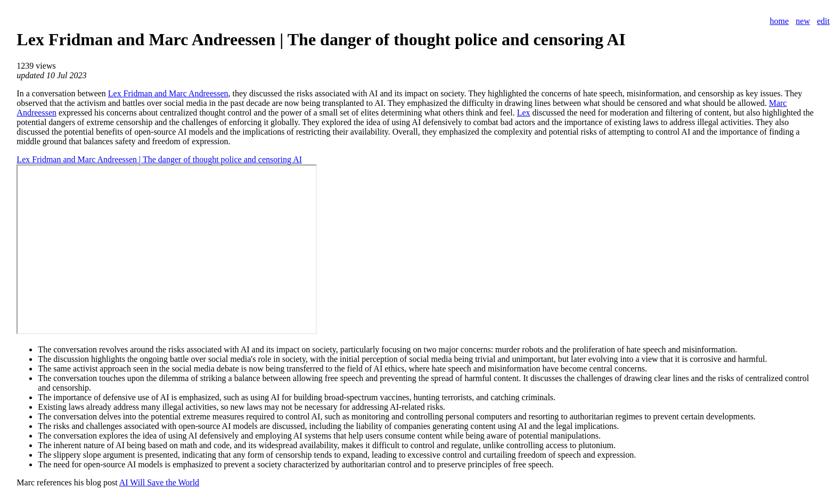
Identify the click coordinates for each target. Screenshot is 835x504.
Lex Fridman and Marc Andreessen (168, 93)
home (779, 21)
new (803, 21)
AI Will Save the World (159, 482)
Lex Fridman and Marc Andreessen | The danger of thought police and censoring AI (159, 159)
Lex (524, 113)
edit (823, 21)
